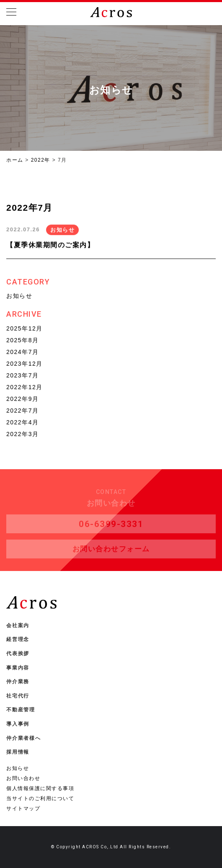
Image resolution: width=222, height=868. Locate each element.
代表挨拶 (18, 654)
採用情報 (18, 752)
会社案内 (18, 625)
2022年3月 (22, 434)
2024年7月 (22, 352)
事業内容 (18, 668)
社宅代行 (18, 696)
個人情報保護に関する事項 (40, 788)
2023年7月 (22, 375)
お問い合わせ (23, 778)
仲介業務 (18, 682)
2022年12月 (25, 387)
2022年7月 (22, 411)
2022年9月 (22, 399)
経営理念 (18, 639)
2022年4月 (22, 422)
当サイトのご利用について (40, 798)
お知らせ (62, 230)
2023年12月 (25, 364)
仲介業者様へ (24, 738)
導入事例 (18, 724)
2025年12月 (25, 328)
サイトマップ (23, 809)
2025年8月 (22, 340)
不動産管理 (21, 710)
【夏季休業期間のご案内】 (50, 245)
